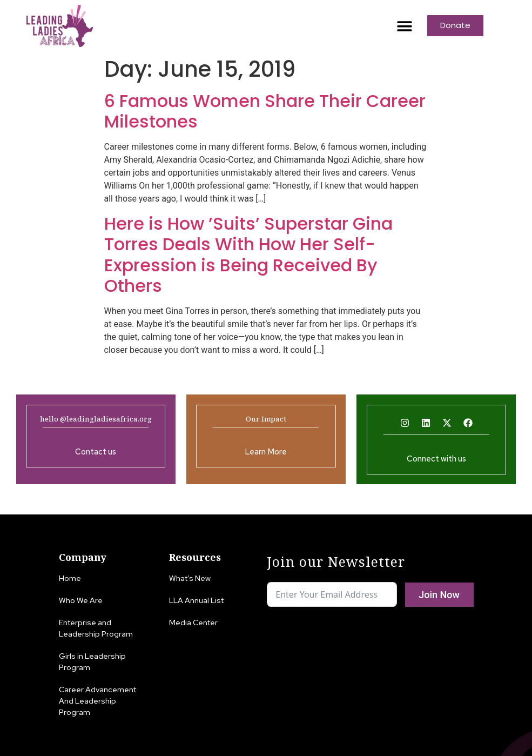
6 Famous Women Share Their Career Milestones (265, 111)
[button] (404, 26)
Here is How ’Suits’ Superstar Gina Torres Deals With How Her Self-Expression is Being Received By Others (248, 255)
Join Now (439, 595)
